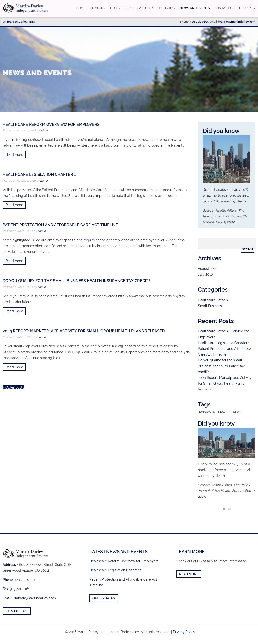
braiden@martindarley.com (237, 22)
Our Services (121, 8)
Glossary (247, 8)
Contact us (224, 8)
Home (81, 8)
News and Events (195, 8)
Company (98, 8)
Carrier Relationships (156, 8)
